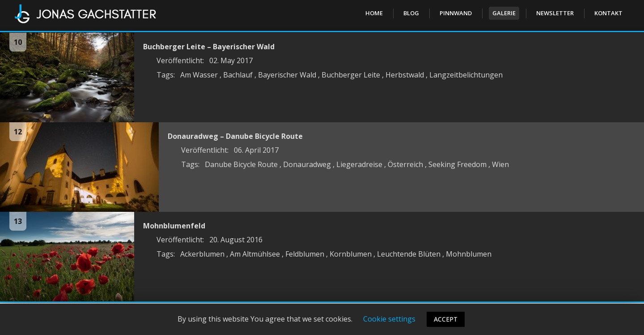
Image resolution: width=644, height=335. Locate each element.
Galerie (504, 13)
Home (374, 13)
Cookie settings (389, 319)
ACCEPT (446, 319)
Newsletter (555, 13)
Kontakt (608, 13)
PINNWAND (456, 13)
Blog (411, 13)
